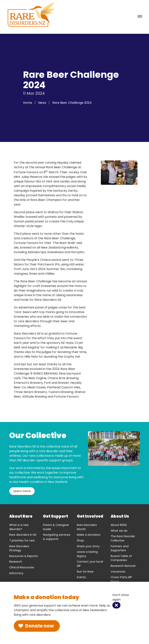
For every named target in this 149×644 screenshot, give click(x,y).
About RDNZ (119, 525)
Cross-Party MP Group (121, 579)
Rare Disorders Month (87, 527)
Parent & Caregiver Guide (56, 527)
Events (81, 577)
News (42, 103)
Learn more (22, 491)
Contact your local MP (90, 564)
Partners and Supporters (120, 548)
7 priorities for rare (22, 540)
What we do (119, 531)
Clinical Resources (22, 567)
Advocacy (16, 573)
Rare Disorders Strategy (19, 548)
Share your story (88, 546)
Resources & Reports (24, 556)
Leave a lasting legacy (87, 554)
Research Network (123, 566)
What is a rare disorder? (19, 527)
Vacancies (118, 572)
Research (16, 562)
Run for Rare (85, 572)
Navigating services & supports (57, 537)
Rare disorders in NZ (23, 535)
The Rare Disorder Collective (123, 538)
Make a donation (89, 535)
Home (28, 103)
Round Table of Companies (121, 558)
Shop (80, 540)
